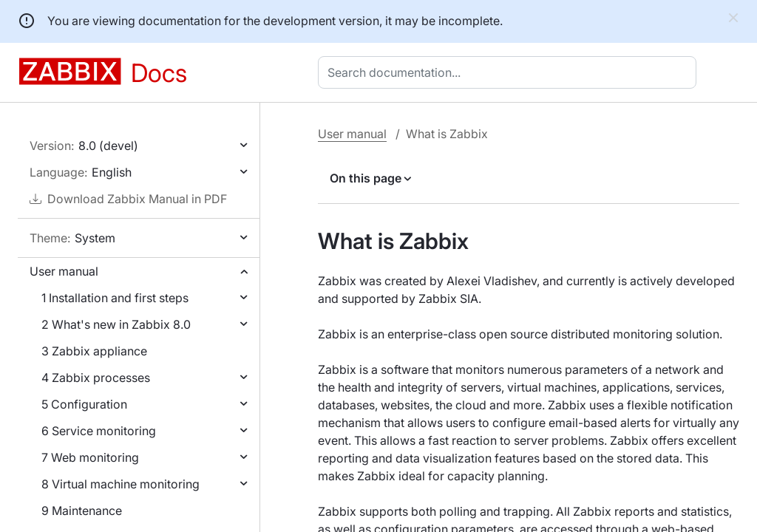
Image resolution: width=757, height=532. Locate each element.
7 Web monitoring (90, 457)
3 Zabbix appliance (94, 351)
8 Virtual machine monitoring (120, 484)
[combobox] (510, 72)
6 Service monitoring (99, 431)
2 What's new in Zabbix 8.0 (116, 324)
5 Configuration (84, 404)
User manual (64, 271)
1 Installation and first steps (115, 298)
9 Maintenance (82, 511)
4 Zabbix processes (96, 378)
